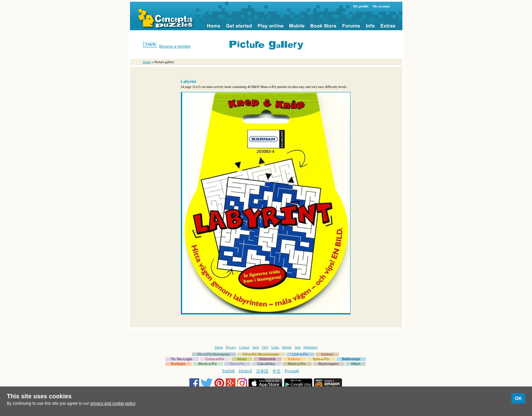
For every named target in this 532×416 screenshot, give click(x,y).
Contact (244, 347)
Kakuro (294, 359)
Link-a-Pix (300, 354)
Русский (292, 371)
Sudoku (327, 354)
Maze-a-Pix (297, 364)
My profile (361, 6)
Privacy (231, 347)
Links (275, 347)
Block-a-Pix (207, 364)
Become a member (175, 46)
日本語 (262, 371)
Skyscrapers (328, 364)
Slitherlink (267, 359)
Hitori (356, 364)
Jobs (298, 347)
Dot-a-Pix (237, 364)
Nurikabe (178, 364)
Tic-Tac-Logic (182, 359)
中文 (277, 371)
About (219, 347)
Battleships (351, 359)
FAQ (265, 347)
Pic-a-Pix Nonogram (214, 354)
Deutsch (245, 371)
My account (381, 6)
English (229, 371)
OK (518, 398)
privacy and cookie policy (113, 403)
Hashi (241, 359)
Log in (151, 44)
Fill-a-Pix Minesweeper (261, 354)
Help (256, 347)
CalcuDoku (266, 364)
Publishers (311, 347)
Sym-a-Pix (321, 359)
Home (147, 62)
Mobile (287, 347)
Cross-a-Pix (215, 359)
